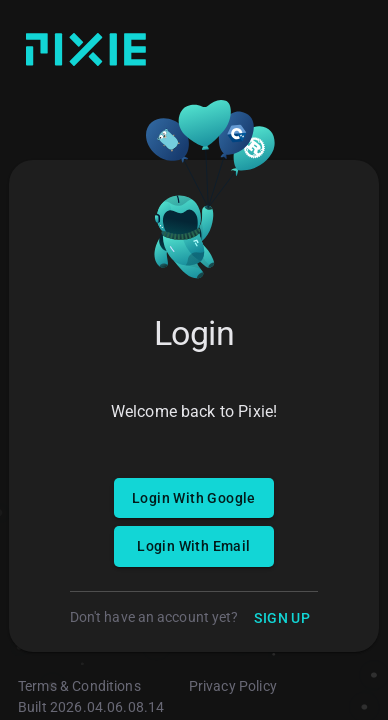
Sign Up (282, 618)
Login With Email (194, 546)
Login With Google (194, 498)
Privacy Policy (233, 686)
